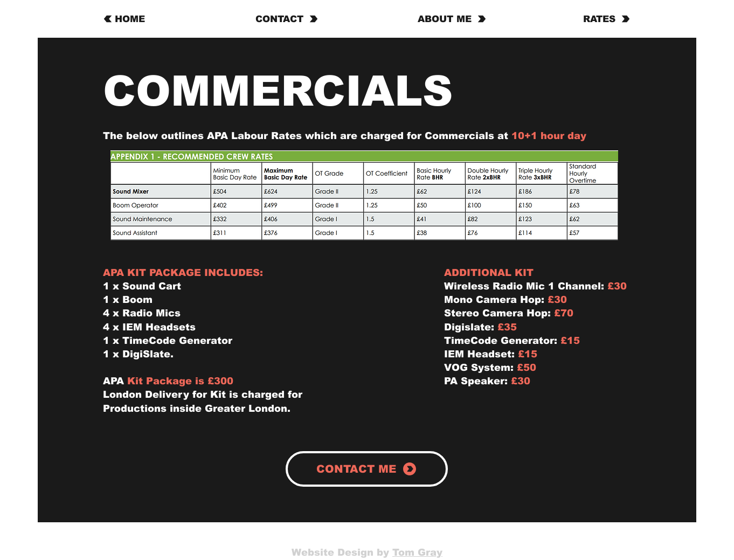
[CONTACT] (287, 19)
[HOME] (136, 19)
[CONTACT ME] (367, 469)
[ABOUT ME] (452, 19)
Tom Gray (417, 552)
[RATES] (600, 19)
